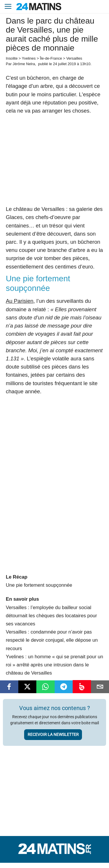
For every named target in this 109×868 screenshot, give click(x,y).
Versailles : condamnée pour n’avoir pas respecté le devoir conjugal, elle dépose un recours (52, 640)
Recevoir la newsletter (53, 734)
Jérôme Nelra (24, 64)
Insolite (12, 58)
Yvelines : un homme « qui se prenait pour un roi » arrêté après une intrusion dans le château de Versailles (54, 665)
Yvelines (29, 58)
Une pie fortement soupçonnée (39, 585)
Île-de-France (51, 58)
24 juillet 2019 (64, 64)
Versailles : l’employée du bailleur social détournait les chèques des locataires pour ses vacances (51, 616)
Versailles (74, 58)
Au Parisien (20, 301)
